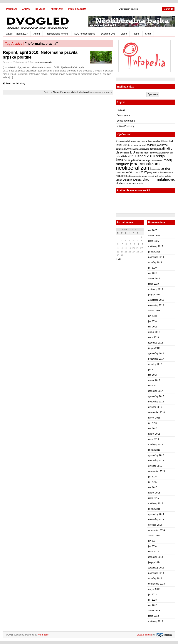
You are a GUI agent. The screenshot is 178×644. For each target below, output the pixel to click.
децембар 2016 (156, 396)
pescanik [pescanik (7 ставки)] (156, 169)
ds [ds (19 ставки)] (118, 152)
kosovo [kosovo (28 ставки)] (122, 160)
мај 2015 (153, 487)
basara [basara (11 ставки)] (152, 141)
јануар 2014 (154, 562)
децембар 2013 (156, 568)
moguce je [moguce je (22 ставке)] (124, 164)
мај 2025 (153, 230)
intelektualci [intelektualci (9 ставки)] (156, 153)
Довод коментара (126, 121)
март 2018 (153, 337)
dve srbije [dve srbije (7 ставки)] (125, 153)
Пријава (121, 110)
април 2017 (154, 380)
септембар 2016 (156, 412)
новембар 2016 (156, 402)
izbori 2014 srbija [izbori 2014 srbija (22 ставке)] (151, 156)
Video (124, 34)
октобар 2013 (155, 578)
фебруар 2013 (156, 621)
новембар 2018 (156, 305)
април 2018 (154, 332)
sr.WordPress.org (125, 126)
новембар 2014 (156, 520)
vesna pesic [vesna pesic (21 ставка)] (132, 179)
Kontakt (40, 9)
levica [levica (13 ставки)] (137, 160)
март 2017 (153, 386)
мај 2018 (153, 327)
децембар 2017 (156, 353)
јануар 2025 (154, 252)
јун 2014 (152, 546)
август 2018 (154, 311)
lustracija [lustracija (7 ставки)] (146, 160)
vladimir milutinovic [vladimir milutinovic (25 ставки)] (159, 179)
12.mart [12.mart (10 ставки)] (120, 141)
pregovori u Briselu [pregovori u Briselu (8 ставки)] (157, 172)
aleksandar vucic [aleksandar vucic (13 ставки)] (136, 141)
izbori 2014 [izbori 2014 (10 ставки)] (130, 156)
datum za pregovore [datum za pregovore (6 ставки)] (140, 149)
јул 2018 (152, 316)
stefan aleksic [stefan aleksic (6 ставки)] (165, 176)
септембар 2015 (156, 471)
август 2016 (154, 418)
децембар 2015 (156, 455)
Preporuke (65, 92)
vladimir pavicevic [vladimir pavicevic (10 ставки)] (126, 183)
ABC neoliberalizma (85, 34)
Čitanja (56, 92)
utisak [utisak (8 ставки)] (119, 180)
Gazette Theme (144, 635)
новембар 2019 (156, 257)
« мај (118, 259)
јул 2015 (152, 477)
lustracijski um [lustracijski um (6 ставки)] (157, 160)
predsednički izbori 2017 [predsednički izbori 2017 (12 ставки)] (131, 172)
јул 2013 (152, 595)
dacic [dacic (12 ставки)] (127, 149)
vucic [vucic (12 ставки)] (140, 183)
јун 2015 (152, 482)
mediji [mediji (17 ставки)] (168, 160)
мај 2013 (153, 605)
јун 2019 (152, 268)
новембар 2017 (156, 359)
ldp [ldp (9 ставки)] (131, 160)
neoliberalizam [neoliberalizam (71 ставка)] (133, 168)
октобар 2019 (155, 262)
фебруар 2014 (156, 557)
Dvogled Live (108, 34)
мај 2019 (153, 273)
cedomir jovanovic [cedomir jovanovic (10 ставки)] (157, 145)
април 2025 (154, 236)
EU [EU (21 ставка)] (132, 152)
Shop (148, 34)
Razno (136, 34)
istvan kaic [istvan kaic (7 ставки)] (168, 153)
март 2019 (153, 284)
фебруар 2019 (156, 289)
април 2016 (154, 434)
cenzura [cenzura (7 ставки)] (120, 149)
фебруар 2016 (156, 445)
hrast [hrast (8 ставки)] (147, 153)
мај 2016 (153, 428)
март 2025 (153, 241)
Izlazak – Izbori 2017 (17, 34)
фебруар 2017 (156, 391)
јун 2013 (152, 600)
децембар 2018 (156, 300)
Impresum (11, 9)
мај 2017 (153, 375)
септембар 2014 (156, 530)
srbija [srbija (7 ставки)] (130, 176)
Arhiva (26, 9)
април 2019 (154, 279)
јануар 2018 (154, 348)
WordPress (43, 635)
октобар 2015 (155, 466)
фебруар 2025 (156, 246)
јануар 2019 (154, 295)
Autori (37, 34)
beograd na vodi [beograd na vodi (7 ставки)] (138, 145)
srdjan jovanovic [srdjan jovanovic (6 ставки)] (140, 176)
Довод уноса (123, 115)
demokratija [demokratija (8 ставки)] (156, 149)
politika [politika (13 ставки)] (165, 169)
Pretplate (57, 9)
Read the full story (15, 83)
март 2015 (153, 498)
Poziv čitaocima (77, 9)
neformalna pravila (44, 62)
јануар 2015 (154, 509)
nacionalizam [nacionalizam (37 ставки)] (147, 164)
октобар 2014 (155, 525)
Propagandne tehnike (57, 34)
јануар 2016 (154, 450)
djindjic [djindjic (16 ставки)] (167, 148)
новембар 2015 (156, 461)
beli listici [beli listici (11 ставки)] (163, 141)
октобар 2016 (155, 407)
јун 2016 (152, 423)
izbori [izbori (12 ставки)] (119, 156)
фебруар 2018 (156, 343)
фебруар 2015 (156, 503)
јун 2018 (152, 321)
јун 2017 (152, 370)
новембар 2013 (156, 573)
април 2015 (154, 493)
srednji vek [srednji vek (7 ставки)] (153, 176)
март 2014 (153, 552)
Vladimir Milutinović (80, 92)
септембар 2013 (156, 584)
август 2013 (154, 589)
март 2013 (153, 616)
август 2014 (154, 536)
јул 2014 (152, 541)
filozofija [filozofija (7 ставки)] (140, 153)
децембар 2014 (156, 514)
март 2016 (153, 439)
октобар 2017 (155, 364)
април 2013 (154, 611)
